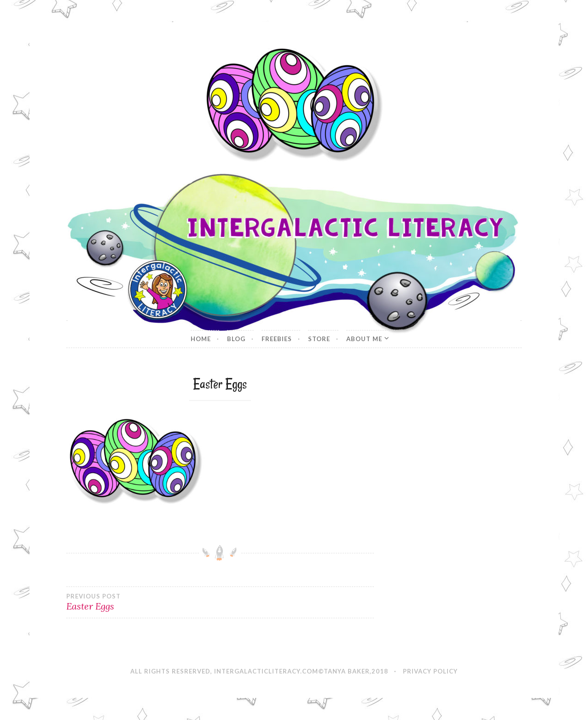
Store (319, 339)
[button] (294, 105)
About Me (364, 339)
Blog (236, 339)
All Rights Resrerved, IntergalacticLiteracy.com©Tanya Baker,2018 (259, 671)
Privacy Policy (430, 671)
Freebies (277, 339)
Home (201, 339)
